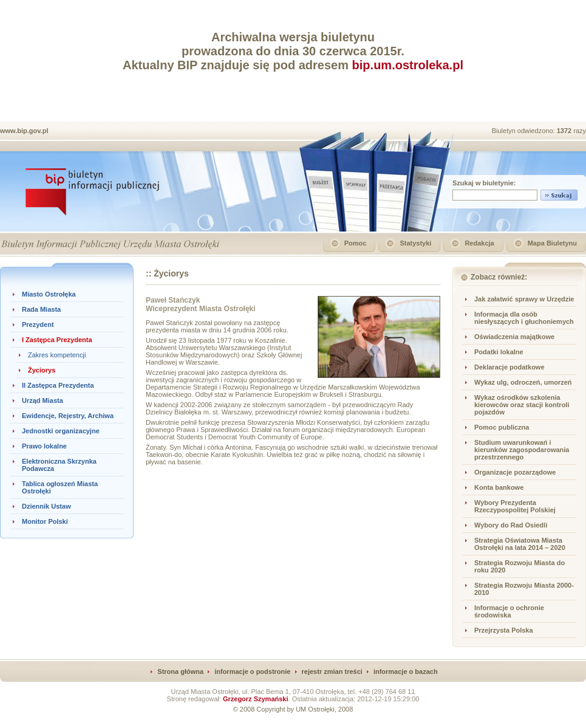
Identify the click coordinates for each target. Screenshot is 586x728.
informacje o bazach (406, 671)
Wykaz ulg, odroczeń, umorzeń (523, 382)
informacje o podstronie (252, 671)
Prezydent (38, 325)
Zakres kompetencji (57, 355)
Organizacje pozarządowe (515, 472)
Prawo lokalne (44, 446)
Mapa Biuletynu (552, 243)
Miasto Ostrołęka (49, 294)
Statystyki (415, 243)
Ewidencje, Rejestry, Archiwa (68, 416)
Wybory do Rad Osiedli (511, 525)
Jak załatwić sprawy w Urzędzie (524, 299)
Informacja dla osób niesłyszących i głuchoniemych (524, 318)
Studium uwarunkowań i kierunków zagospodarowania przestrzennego (522, 450)
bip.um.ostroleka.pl (408, 65)
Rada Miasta (41, 309)
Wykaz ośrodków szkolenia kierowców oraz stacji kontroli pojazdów (522, 405)
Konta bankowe (499, 487)
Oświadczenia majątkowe (514, 337)
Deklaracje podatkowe (509, 367)
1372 (565, 131)
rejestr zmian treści (332, 671)
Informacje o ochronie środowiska (509, 611)
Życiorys (42, 370)
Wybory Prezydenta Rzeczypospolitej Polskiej (515, 506)
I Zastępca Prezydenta (57, 340)
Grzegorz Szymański (256, 699)
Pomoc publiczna (502, 427)
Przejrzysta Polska (504, 630)
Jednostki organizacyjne (61, 431)
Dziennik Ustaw (46, 506)
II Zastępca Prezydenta (58, 385)
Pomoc (356, 243)
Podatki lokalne (499, 352)
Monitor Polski (45, 521)
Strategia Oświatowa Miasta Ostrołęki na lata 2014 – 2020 (520, 544)
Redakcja (479, 243)
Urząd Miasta (43, 400)
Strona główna (180, 671)
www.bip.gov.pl (24, 131)
